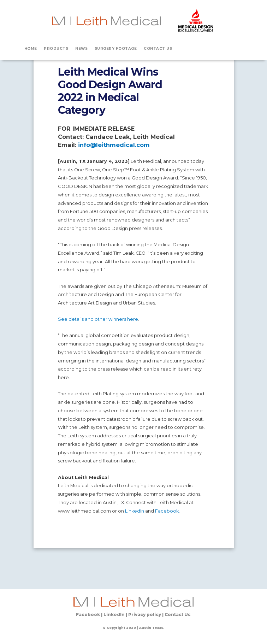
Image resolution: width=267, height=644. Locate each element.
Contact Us (178, 615)
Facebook (167, 511)
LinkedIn (135, 511)
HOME (31, 48)
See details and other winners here (98, 319)
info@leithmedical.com (114, 145)
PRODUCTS (56, 48)
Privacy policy (145, 615)
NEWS (81, 48)
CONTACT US (158, 48)
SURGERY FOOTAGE (116, 48)
